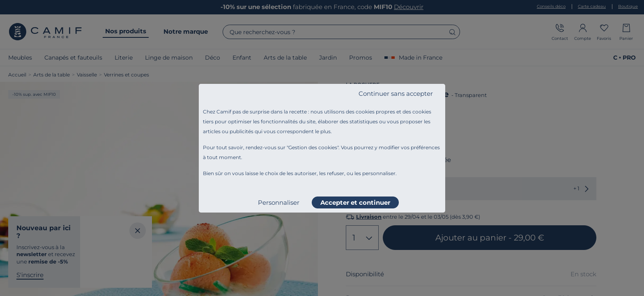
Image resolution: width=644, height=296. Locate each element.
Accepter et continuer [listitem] (355, 202)
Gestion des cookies (313, 147)
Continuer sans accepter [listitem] (396, 94)
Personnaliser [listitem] (279, 202)
